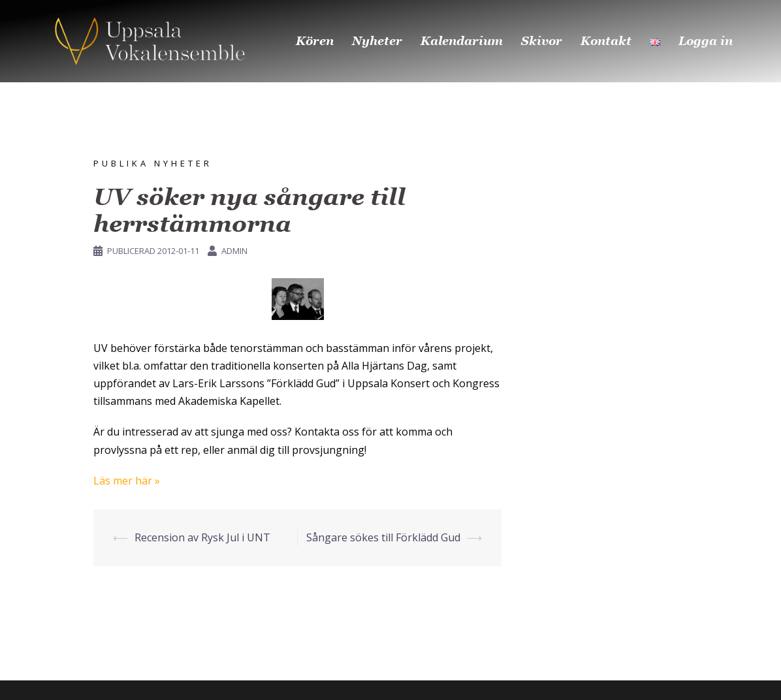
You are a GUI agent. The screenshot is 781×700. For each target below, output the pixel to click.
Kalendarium (462, 41)
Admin (234, 251)
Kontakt (606, 41)
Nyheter (377, 41)
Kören (315, 41)
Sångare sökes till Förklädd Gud (383, 537)
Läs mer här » (127, 481)
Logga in (706, 41)
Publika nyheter (153, 163)
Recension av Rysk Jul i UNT (202, 537)
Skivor (542, 41)
